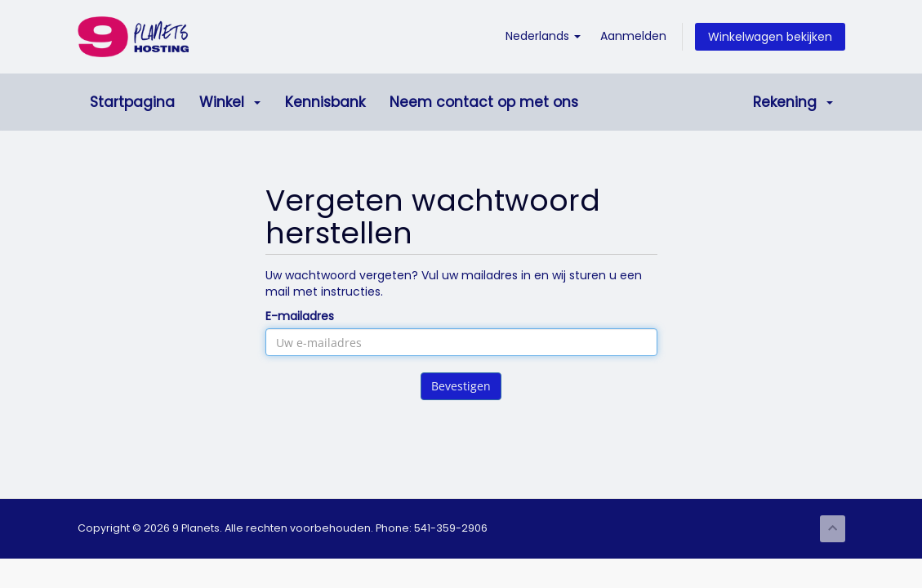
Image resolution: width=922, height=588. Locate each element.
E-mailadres (300, 316)
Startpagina (132, 102)
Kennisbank (325, 102)
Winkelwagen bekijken (770, 37)
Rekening (793, 102)
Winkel (230, 102)
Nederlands (543, 36)
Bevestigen (461, 386)
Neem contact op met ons (484, 102)
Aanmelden (633, 36)
